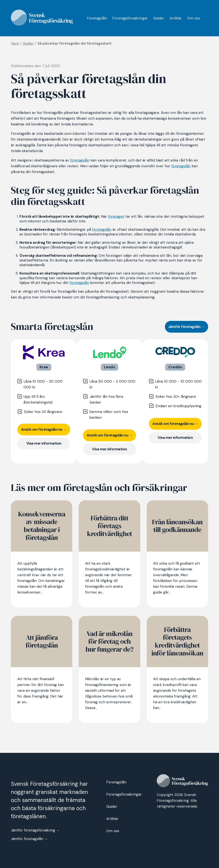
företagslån (80, 160)
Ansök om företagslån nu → (44, 429)
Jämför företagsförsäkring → (35, 830)
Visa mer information (44, 443)
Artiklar (176, 18)
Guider (159, 18)
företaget (116, 216)
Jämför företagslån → (186, 327)
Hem (15, 43)
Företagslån (97, 18)
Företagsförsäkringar (130, 18)
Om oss (194, 18)
